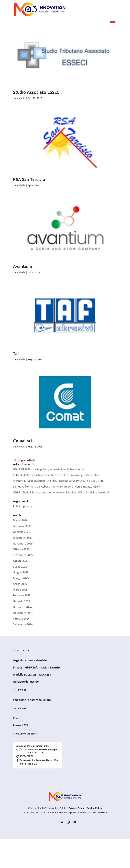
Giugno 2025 (21, 572)
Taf (16, 353)
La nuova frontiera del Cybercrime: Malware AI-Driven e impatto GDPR (57, 487)
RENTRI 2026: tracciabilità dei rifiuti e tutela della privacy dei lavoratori (56, 475)
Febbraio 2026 (22, 526)
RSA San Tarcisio (29, 179)
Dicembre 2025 (22, 538)
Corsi (16, 718)
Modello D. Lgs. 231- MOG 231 (32, 675)
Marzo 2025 (20, 590)
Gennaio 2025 (22, 601)
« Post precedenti (24, 460)
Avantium (22, 266)
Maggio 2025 (21, 578)
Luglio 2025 (20, 567)
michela (21, 98)
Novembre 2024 (23, 613)
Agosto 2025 (21, 561)
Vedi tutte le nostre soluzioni (32, 700)
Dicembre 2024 (22, 607)
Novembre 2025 (23, 544)
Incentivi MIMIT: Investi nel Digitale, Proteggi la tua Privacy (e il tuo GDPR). (59, 481)
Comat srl (22, 440)
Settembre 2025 (23, 555)
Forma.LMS (20, 725)
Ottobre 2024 (21, 619)
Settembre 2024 (23, 624)
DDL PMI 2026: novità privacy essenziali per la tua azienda (49, 469)
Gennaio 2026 (22, 532)
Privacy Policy (76, 808)
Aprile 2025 (20, 584)
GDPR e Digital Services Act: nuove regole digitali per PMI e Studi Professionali (61, 492)
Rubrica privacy (22, 506)
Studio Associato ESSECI (37, 92)
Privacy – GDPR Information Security (37, 668)
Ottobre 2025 (21, 549)
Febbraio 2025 (22, 595)
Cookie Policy (94, 808)
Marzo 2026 (20, 520)
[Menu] (113, 23)
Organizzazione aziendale (30, 660)
